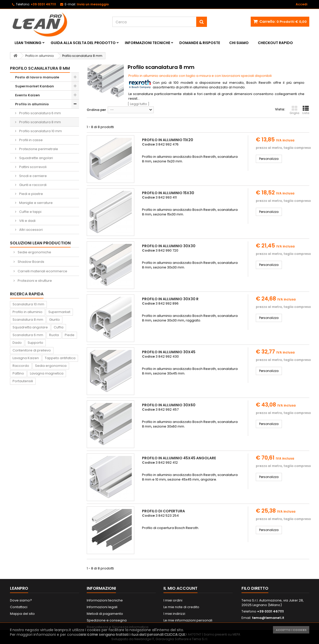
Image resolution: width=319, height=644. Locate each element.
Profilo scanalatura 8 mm (40, 122)
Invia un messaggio (93, 4)
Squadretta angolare (30, 327)
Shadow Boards (31, 262)
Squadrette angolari (36, 158)
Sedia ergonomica (51, 366)
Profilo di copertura (163, 511)
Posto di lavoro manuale (37, 77)
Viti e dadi (27, 221)
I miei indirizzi (174, 614)
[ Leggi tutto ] (139, 104)
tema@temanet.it (268, 618)
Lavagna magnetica (47, 373)
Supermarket (59, 312)
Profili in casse (31, 140)
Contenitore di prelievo (32, 350)
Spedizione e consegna (107, 620)
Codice (148, 144)
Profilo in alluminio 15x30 (168, 193)
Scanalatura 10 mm (28, 304)
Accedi (301, 4)
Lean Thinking (28, 43)
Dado (17, 343)
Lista (306, 110)
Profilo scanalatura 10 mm (40, 131)
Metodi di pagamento (105, 614)
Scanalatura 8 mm (28, 320)
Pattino (18, 373)
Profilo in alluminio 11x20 (168, 140)
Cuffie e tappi (30, 212)
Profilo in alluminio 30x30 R (170, 299)
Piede (70, 335)
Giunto (54, 320)
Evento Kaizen (27, 95)
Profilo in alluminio (32, 104)
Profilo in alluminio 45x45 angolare (179, 458)
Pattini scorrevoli (32, 167)
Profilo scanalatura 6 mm (40, 113)
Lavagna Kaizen (26, 358)
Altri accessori (31, 230)
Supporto (35, 343)
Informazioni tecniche (147, 43)
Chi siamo (239, 43)
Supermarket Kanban (35, 86)
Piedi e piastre (31, 194)
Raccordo (21, 366)
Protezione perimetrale (38, 149)
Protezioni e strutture (34, 281)
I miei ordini (173, 600)
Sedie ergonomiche (34, 252)
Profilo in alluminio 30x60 (169, 405)
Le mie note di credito (181, 607)
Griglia (294, 110)
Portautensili (23, 381)
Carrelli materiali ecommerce (42, 271)
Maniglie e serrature (36, 203)
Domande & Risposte (200, 43)
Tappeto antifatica (60, 358)
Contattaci (19, 607)
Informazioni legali (102, 607)
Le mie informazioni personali (188, 620)
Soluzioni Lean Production (40, 243)
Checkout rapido (275, 43)
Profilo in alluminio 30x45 (169, 352)
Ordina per (96, 110)
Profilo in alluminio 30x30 (169, 246)
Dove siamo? (21, 600)
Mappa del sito (22, 614)
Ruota (54, 335)
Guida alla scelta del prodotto (83, 43)
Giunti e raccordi (32, 185)
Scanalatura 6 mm (28, 335)
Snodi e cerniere (33, 176)
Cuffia (59, 327)
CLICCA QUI (175, 635)
